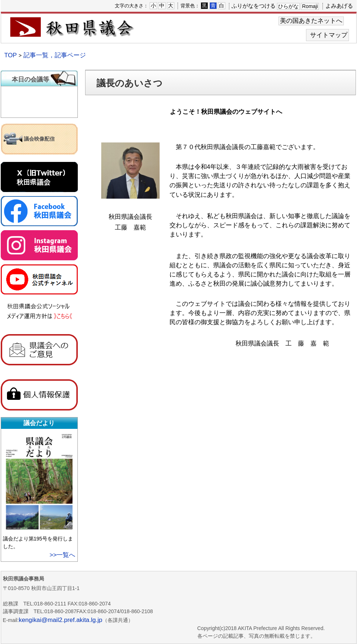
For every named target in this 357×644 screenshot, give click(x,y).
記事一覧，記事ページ (55, 55)
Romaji (310, 6)
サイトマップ (329, 35)
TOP (11, 55)
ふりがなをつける (254, 6)
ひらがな (288, 6)
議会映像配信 (39, 139)
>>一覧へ (63, 555)
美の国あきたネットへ (311, 21)
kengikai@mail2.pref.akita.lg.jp (61, 620)
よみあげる (339, 6)
